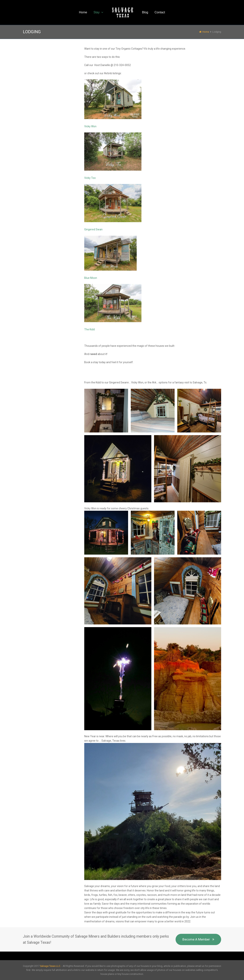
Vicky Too (90, 178)
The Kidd (89, 329)
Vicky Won (90, 126)
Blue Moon (91, 278)
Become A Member (198, 939)
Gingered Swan (93, 229)
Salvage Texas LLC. (50, 966)
